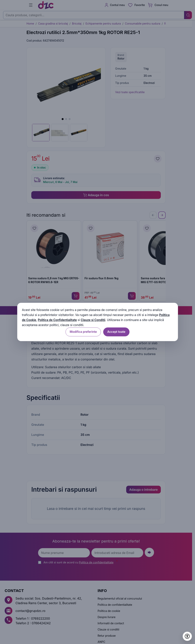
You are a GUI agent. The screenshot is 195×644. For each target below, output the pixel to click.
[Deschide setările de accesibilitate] (187, 636)
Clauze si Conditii (93, 320)
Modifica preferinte (83, 332)
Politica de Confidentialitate (57, 320)
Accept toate (116, 332)
